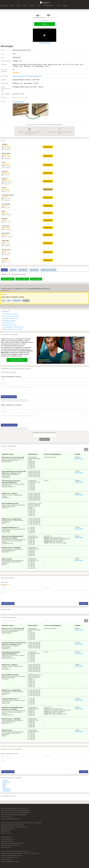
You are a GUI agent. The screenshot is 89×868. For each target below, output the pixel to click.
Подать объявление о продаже (11, 405)
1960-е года (6, 782)
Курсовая (22, 76)
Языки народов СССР (7, 837)
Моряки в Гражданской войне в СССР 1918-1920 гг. (14, 808)
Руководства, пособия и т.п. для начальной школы (14, 827)
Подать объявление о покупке (11, 377)
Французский (7, 791)
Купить (44, 24)
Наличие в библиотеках (11, 318)
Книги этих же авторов (11, 316)
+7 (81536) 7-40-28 (79, 481)
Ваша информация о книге (10, 753)
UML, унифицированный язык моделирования (13, 815)
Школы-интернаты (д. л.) (7, 839)
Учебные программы (7, 859)
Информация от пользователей (13, 327)
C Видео (65, 5)
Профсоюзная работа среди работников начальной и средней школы (20, 853)
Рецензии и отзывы (10, 320)
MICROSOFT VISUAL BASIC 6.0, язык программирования (15, 811)
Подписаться (44, 439)
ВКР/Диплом (29, 76)
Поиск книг (4, 5)
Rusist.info (46, 3)
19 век (25, 5)
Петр (4, 785)
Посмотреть (48, 147)
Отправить (84, 603)
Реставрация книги (18, 102)
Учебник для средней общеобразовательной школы (15, 851)
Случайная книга (48, 5)
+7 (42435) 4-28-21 (79, 527)
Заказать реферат (8, 279)
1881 (4, 787)
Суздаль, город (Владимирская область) (12, 855)
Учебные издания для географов (10, 857)
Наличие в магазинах (10, 325)
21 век (38, 5)
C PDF (58, 5)
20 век (32, 5)
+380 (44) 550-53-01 (79, 457)
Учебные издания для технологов (10, 819)
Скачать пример (36, 279)
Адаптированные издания (8, 829)
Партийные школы (6, 847)
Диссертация (38, 76)
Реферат (15, 76)
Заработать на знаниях (48, 270)
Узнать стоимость (22, 279)
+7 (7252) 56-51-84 (79, 471)
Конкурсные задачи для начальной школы (12, 825)
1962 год (5, 780)
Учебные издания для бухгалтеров (10, 862)
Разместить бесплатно (9, 425)
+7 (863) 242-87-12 (79, 536)
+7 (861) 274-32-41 (79, 559)
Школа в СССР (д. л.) (6, 817)
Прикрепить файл (8, 603)
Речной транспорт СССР (7, 841)
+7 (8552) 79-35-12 (79, 493)
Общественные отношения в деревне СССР (13, 843)
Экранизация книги (45, 36)
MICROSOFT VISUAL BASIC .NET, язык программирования (16, 813)
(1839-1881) (6, 789)
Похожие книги (8, 323)
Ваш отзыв (4, 582)
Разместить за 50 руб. (9, 397)
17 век (12, 5)
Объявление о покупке (11, 314)
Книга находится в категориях (13, 329)
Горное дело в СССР (6, 833)
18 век (19, 5)
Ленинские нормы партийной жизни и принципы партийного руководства (21, 823)
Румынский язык (5, 831)
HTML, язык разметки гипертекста (10, 845)
